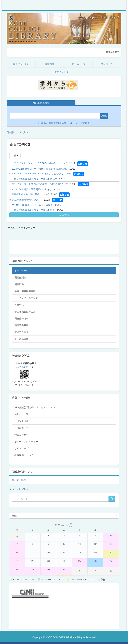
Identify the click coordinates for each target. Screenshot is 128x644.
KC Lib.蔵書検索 (41, 103)
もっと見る (64, 215)
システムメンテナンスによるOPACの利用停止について (38, 163)
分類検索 (53, 123)
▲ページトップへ (18, 489)
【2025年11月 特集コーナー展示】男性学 (31, 205)
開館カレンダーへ (64, 72)
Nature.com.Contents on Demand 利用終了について (36, 174)
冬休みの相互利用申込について (26, 200)
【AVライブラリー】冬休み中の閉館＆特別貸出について (39, 184)
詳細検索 (43, 123)
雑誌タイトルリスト (69, 123)
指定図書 (85, 123)
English (24, 132)
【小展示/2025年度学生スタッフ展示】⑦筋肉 (33, 179)
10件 (15, 155)
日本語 (10, 132)
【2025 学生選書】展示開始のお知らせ (31, 189)
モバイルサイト (24, 367)
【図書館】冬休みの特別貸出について (29, 194)
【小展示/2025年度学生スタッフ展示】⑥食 (32, 210)
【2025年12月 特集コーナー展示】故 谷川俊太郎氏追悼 (38, 169)
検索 (104, 116)
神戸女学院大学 (20, 480)
